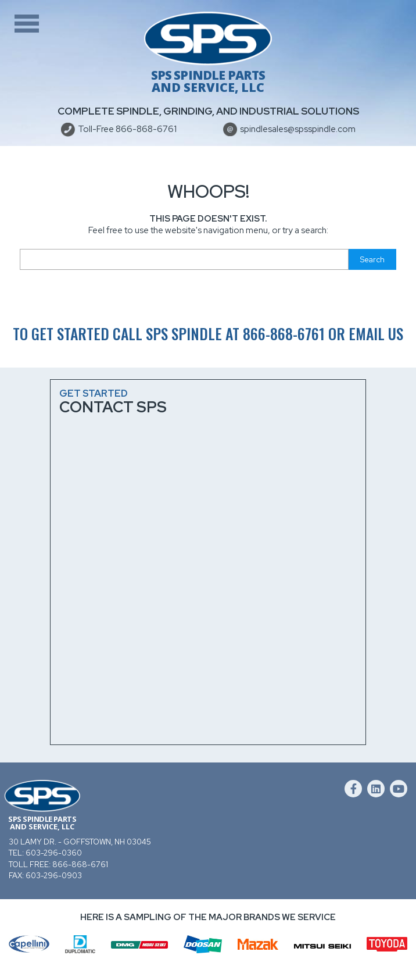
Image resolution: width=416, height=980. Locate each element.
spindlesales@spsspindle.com (298, 129)
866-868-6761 (284, 333)
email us (376, 333)
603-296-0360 (54, 853)
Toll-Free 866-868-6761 (127, 129)
